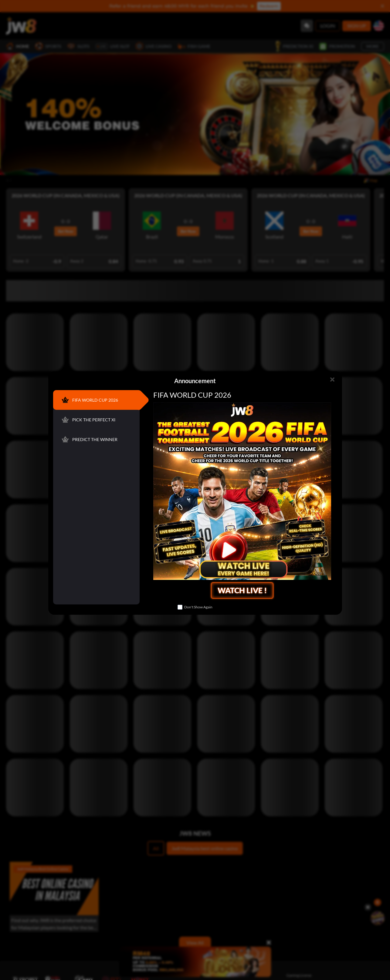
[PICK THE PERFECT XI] (96, 420)
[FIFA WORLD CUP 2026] (96, 400)
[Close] (332, 380)
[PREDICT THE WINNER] (96, 439)
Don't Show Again (198, 607)
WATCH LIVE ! (242, 590)
